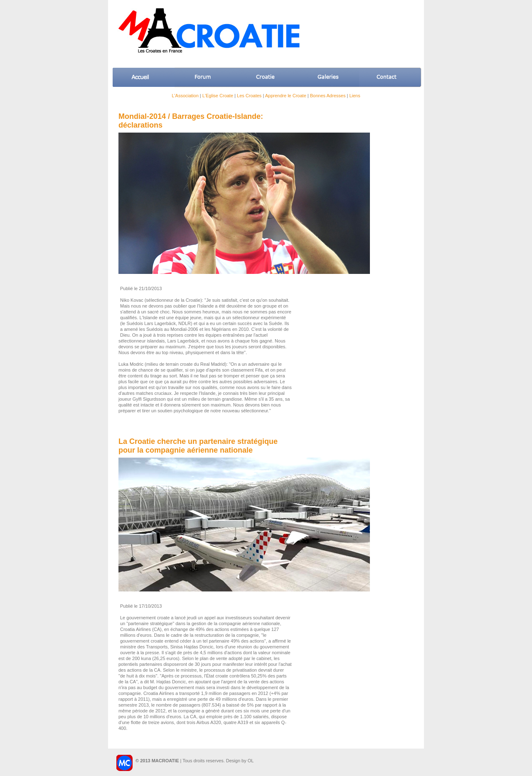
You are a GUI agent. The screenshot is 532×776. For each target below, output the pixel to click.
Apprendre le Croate (286, 96)
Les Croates (249, 96)
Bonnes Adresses (328, 96)
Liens (355, 96)
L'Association (185, 96)
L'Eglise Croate (218, 96)
